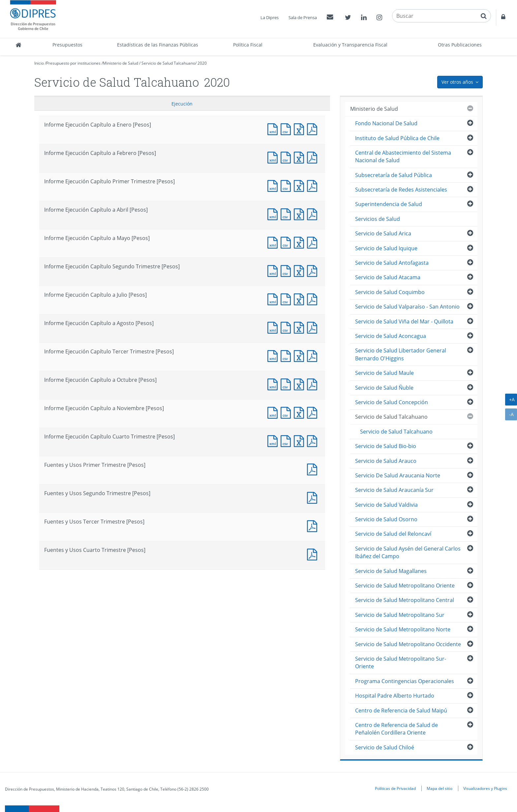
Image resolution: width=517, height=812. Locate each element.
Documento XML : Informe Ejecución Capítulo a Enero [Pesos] (274, 128)
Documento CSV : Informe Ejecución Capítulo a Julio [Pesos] (287, 299)
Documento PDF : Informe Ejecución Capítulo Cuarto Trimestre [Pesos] (314, 440)
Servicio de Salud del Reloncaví (393, 534)
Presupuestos (67, 45)
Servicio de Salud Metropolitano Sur (400, 615)
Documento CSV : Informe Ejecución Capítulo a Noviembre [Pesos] (287, 412)
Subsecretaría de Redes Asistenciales (401, 190)
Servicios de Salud (378, 219)
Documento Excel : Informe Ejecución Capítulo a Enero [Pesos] (300, 128)
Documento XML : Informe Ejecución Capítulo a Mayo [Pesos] (274, 242)
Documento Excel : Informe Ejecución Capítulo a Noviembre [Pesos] (300, 412)
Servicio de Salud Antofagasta (392, 263)
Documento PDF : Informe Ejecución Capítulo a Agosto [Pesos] (314, 327)
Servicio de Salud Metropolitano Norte (403, 629)
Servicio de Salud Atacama (388, 277)
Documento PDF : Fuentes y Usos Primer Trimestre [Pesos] (314, 469)
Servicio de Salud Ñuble (384, 388)
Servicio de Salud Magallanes (391, 571)
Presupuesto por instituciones (73, 63)
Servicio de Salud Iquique (386, 248)
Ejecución (182, 104)
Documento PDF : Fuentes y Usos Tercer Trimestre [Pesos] (314, 525)
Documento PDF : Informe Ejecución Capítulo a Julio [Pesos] (314, 299)
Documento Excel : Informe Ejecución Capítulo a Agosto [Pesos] (300, 327)
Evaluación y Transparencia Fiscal (350, 45)
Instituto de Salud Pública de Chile (397, 138)
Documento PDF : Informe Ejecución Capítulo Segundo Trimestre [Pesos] (314, 270)
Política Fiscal (248, 45)
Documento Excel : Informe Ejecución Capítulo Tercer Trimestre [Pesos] (300, 355)
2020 (202, 63)
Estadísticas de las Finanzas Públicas (158, 45)
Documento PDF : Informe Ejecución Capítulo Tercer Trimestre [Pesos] (314, 355)
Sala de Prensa (303, 17)
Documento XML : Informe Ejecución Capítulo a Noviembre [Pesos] (274, 412)
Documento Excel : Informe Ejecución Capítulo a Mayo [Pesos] (300, 242)
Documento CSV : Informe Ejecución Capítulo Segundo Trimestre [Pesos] (287, 270)
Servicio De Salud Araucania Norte (398, 475)
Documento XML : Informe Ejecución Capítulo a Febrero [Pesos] (274, 157)
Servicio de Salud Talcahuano (168, 63)
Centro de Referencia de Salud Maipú (401, 710)
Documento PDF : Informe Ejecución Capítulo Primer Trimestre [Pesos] (314, 185)
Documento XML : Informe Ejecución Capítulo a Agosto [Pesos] (274, 327)
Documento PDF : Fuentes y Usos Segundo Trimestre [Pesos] (314, 497)
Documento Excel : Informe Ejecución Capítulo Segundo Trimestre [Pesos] (300, 270)
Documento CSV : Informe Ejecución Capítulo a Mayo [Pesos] (287, 242)
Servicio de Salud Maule (384, 373)
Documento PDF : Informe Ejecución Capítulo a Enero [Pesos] (314, 128)
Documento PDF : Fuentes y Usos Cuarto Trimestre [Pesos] (314, 554)
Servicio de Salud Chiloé (385, 747)
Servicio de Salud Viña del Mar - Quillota (404, 321)
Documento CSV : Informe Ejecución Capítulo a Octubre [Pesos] (287, 384)
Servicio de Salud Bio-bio (386, 446)
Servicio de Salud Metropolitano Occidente (408, 644)
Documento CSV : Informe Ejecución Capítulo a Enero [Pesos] (287, 128)
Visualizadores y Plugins (485, 788)
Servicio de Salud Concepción (392, 402)
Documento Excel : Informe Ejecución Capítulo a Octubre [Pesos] (300, 384)
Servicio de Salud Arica (383, 233)
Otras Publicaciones (460, 45)
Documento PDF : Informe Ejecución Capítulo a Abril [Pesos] (314, 213)
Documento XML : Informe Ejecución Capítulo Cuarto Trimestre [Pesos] (274, 440)
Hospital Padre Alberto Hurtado (395, 696)
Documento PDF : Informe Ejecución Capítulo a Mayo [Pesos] (314, 242)
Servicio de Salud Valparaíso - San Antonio (407, 307)
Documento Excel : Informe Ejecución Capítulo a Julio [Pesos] (300, 299)
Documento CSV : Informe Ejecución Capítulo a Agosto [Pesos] (287, 327)
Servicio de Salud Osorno (386, 519)
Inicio (39, 63)
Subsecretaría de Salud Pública (394, 175)
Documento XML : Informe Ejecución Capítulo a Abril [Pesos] (274, 213)
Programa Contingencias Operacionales (405, 681)
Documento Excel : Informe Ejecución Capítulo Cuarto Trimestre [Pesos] (300, 440)
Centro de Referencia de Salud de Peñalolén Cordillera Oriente (396, 729)
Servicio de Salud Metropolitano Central (405, 600)
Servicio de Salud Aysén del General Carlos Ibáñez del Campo (408, 552)
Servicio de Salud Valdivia (386, 505)
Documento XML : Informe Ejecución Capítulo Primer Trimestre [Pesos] (274, 185)
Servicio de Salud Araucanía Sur (394, 490)
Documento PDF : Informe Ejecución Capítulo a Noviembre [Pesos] (314, 412)
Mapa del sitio (440, 788)
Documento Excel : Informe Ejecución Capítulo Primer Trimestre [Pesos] (300, 185)
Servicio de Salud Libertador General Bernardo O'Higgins (401, 354)
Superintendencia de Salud (389, 204)
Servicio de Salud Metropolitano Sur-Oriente (401, 662)
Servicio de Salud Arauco (386, 461)
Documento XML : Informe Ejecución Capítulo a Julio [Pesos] (274, 299)
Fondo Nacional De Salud (386, 123)
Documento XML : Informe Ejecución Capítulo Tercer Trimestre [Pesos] (274, 355)
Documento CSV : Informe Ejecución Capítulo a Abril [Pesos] (287, 213)
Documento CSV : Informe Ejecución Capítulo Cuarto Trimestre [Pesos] (287, 440)
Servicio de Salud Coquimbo (390, 292)
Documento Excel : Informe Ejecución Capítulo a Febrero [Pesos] (300, 157)
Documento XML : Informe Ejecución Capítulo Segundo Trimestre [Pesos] (274, 270)
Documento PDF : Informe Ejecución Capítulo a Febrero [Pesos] (314, 157)
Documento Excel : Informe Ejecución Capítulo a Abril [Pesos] (300, 213)
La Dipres (270, 17)
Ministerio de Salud (121, 63)
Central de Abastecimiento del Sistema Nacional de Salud (403, 156)
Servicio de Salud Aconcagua (391, 336)
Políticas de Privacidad (395, 788)
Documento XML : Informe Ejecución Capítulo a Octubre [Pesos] (274, 384)
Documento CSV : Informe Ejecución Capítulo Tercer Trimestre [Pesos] (287, 355)
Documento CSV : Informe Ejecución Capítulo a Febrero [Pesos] (287, 157)
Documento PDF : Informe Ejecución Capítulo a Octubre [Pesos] (314, 384)
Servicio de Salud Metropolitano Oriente (405, 586)
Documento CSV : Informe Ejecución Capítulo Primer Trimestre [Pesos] (287, 185)
